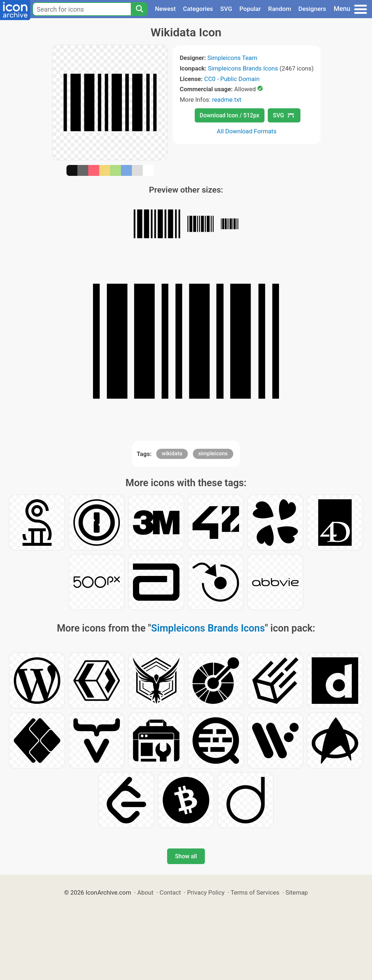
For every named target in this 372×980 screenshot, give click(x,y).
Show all (186, 856)
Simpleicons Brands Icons (243, 68)
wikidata (172, 453)
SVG (226, 9)
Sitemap (297, 892)
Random (280, 9)
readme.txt (227, 100)
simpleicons (213, 453)
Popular (250, 9)
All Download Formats (247, 131)
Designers (312, 9)
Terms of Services (255, 892)
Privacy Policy (206, 892)
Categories (198, 9)
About (145, 892)
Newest (165, 9)
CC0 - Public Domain (232, 79)
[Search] (139, 9)
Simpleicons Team (232, 58)
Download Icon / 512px (230, 115)
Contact (170, 892)
